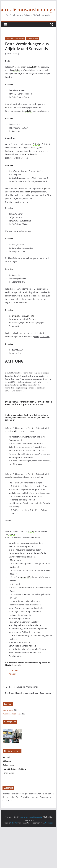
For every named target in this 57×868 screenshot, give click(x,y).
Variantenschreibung (11, 717)
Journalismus (8, 713)
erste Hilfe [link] (16, 316)
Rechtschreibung (33, 38)
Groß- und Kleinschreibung (15, 38)
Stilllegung (7, 764)
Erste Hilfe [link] (30, 316)
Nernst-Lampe (8, 776)
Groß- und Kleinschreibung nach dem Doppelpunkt (29, 696)
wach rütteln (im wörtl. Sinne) (15, 772)
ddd (21, 54)
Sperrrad (6, 760)
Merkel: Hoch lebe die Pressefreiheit (21, 690)
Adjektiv (12, 677)
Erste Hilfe (13, 673)
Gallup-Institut (9, 768)
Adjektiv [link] (34, 67)
